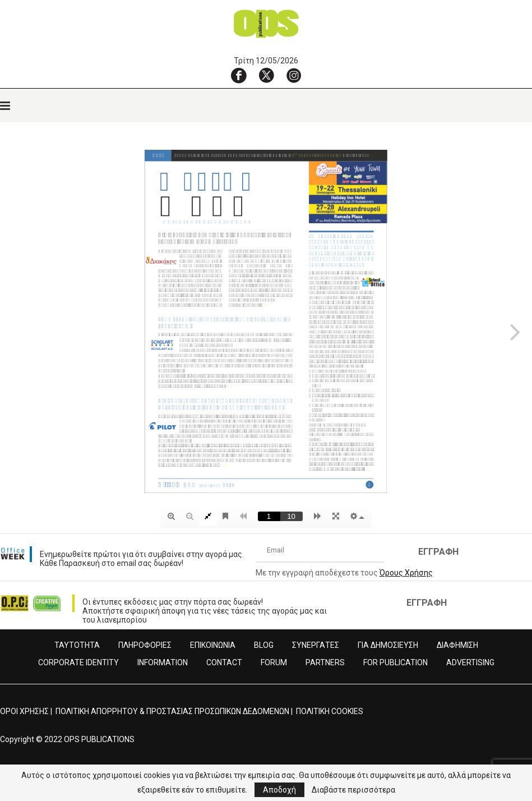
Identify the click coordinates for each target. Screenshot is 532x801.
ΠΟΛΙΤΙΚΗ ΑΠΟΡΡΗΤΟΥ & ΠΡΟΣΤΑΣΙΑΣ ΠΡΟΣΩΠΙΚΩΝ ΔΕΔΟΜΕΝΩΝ (172, 711)
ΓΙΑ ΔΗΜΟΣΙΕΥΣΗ (388, 645)
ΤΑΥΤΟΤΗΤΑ (77, 645)
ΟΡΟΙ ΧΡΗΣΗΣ (24, 711)
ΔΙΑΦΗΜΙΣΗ (457, 645)
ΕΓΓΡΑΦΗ (438, 552)
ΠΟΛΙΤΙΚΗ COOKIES (330, 711)
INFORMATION (163, 662)
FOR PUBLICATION (395, 662)
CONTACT (224, 662)
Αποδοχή (279, 790)
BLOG (264, 645)
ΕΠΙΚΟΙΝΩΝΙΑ (213, 645)
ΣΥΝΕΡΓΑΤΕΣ (316, 645)
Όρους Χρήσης (406, 573)
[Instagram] (294, 75)
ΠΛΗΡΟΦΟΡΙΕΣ (145, 645)
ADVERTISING (470, 662)
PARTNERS (325, 662)
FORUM (274, 662)
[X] (266, 75)
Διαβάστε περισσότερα (353, 790)
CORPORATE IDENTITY (78, 662)
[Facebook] (239, 75)
